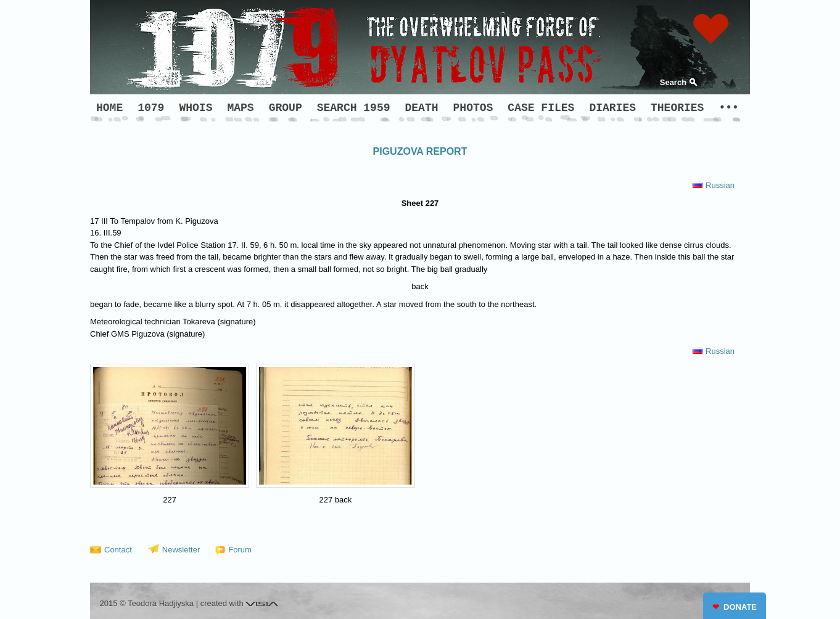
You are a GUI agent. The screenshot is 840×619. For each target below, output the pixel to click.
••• (728, 108)
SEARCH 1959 (354, 108)
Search (673, 82)
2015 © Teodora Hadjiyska (147, 603)
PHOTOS (473, 108)
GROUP (286, 108)
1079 (151, 108)
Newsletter (181, 550)
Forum (240, 550)
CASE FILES (541, 108)
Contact (118, 550)
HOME (109, 108)
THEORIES (677, 108)
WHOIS (196, 108)
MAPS (240, 108)
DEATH (422, 108)
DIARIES (612, 108)
